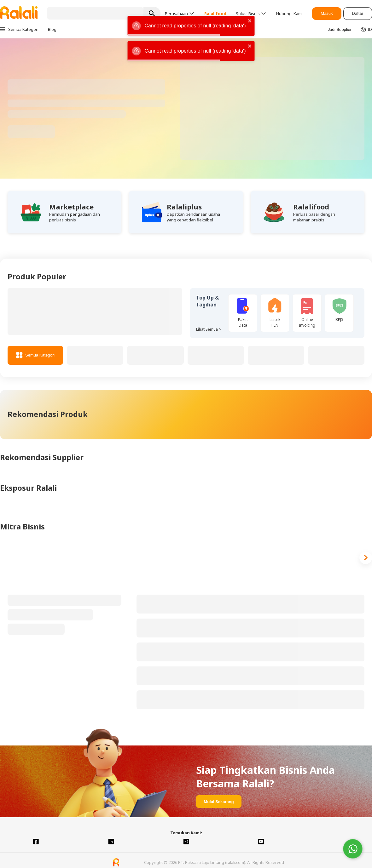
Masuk (327, 13)
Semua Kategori (35, 355)
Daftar (358, 13)
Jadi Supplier (340, 29)
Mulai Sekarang (219, 802)
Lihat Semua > (209, 329)
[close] (250, 21)
